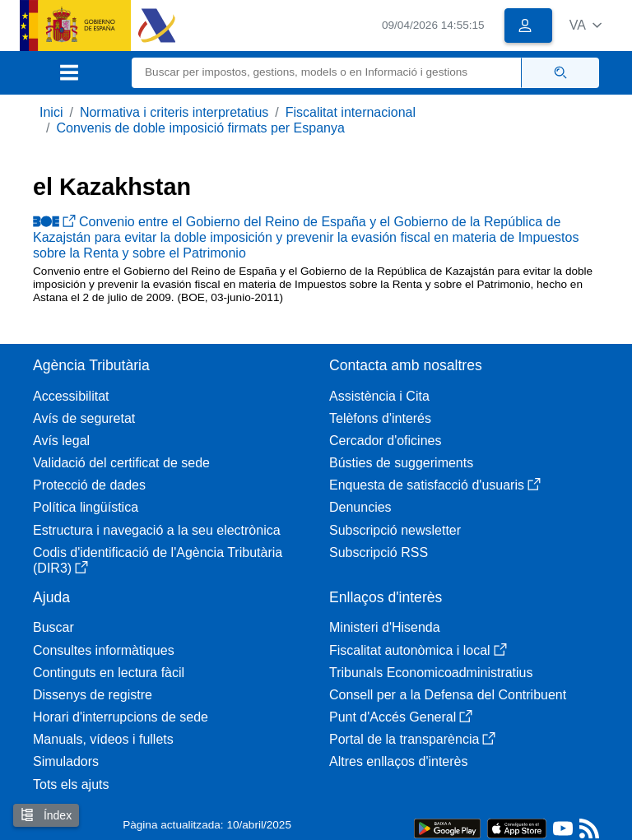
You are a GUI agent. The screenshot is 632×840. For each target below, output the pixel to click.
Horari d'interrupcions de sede (121, 717)
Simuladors (66, 761)
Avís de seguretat (84, 418)
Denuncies (360, 507)
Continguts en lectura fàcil (109, 673)
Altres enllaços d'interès (398, 761)
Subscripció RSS (379, 552)
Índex (46, 815)
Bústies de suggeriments (401, 463)
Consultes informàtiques (104, 650)
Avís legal (61, 441)
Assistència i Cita (379, 396)
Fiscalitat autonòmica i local (418, 650)
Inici (51, 112)
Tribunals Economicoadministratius (431, 673)
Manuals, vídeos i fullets (103, 739)
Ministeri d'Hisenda (385, 627)
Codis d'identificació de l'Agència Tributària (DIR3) (158, 560)
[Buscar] (327, 73)
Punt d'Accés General (401, 717)
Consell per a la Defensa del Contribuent (448, 695)
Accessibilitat (71, 396)
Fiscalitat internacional (351, 112)
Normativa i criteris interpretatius (174, 112)
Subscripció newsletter (395, 530)
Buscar (53, 627)
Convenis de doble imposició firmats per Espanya (200, 128)
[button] (586, 25)
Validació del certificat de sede (121, 463)
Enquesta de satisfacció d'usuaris (435, 485)
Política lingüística (86, 507)
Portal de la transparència (412, 739)
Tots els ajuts (71, 784)
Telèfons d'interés (380, 418)
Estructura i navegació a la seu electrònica (157, 530)
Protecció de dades (89, 485)
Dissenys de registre (93, 695)
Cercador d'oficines (385, 441)
